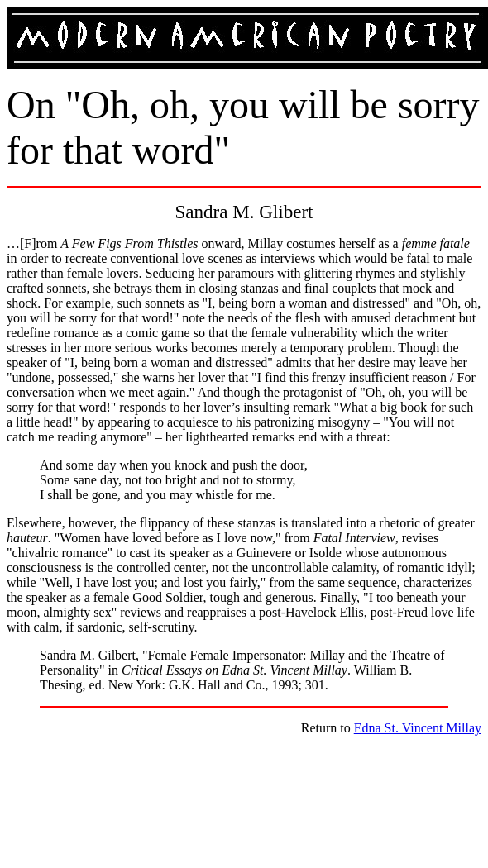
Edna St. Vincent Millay (418, 728)
